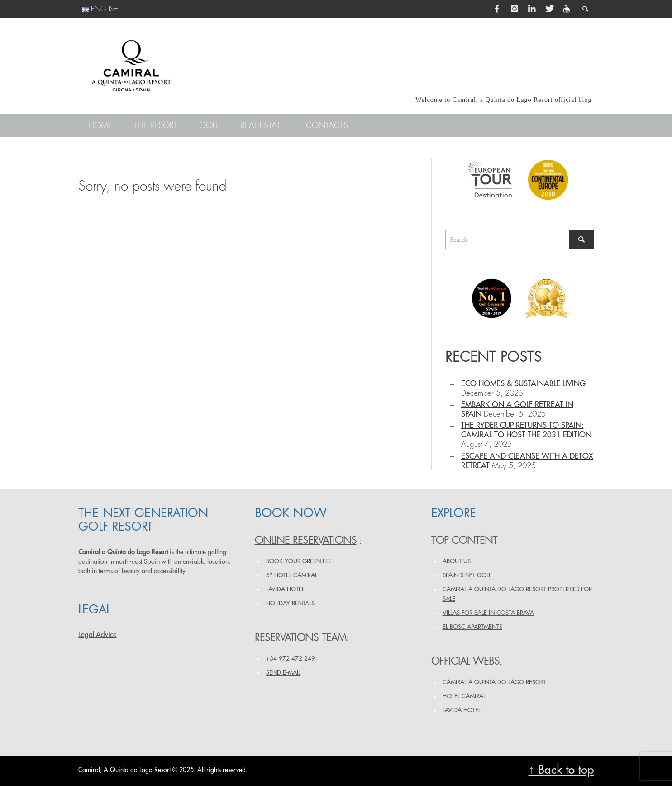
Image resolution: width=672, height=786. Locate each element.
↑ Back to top (561, 770)
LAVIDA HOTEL (285, 589)
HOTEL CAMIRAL (464, 696)
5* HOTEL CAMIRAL (292, 575)
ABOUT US (457, 561)
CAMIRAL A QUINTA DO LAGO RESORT (494, 682)
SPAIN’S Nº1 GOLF (467, 575)
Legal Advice (98, 635)
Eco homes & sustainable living (523, 384)
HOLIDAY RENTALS (290, 603)
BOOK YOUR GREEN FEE (299, 561)
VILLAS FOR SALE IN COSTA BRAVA (488, 613)
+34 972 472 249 (291, 659)
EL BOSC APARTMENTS (472, 627)
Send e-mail (283, 673)
